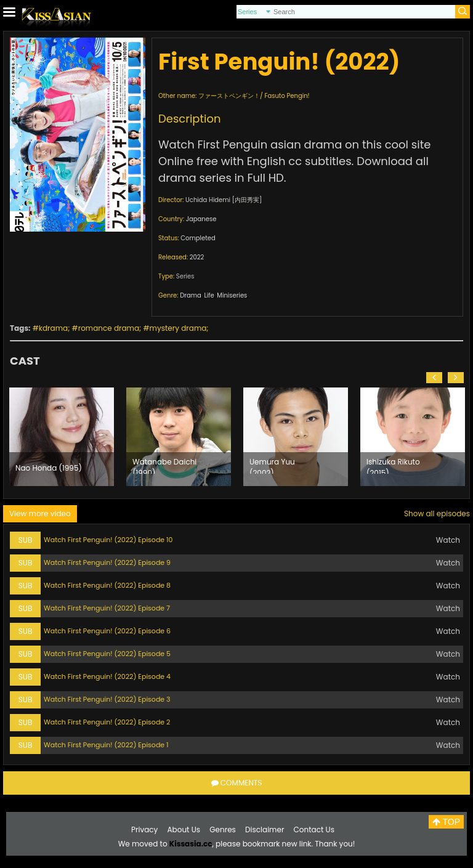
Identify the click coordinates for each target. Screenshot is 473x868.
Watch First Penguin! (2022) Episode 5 (107, 654)
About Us (184, 829)
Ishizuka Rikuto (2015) (393, 465)
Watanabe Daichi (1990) (164, 465)
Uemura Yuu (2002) (272, 465)
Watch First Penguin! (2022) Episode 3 (107, 699)
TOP (446, 822)
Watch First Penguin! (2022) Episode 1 (106, 745)
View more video (40, 513)
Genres (223, 829)
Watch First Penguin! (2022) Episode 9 (107, 562)
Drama (191, 295)
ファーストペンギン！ (229, 96)
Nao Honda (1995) (49, 468)
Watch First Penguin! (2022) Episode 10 (108, 540)
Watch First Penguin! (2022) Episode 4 (107, 676)
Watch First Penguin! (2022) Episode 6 (107, 631)
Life (209, 295)
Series (185, 276)
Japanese (201, 219)
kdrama (53, 328)
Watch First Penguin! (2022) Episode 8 (107, 585)
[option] (62, 437)
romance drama (109, 328)
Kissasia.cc (191, 844)
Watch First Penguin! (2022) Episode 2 (107, 722)
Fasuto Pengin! (287, 96)
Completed (198, 238)
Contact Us (314, 829)
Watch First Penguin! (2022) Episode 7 (107, 608)
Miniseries (232, 295)
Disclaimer (265, 829)
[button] (434, 378)
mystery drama (178, 328)
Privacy (144, 829)
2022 (197, 257)
